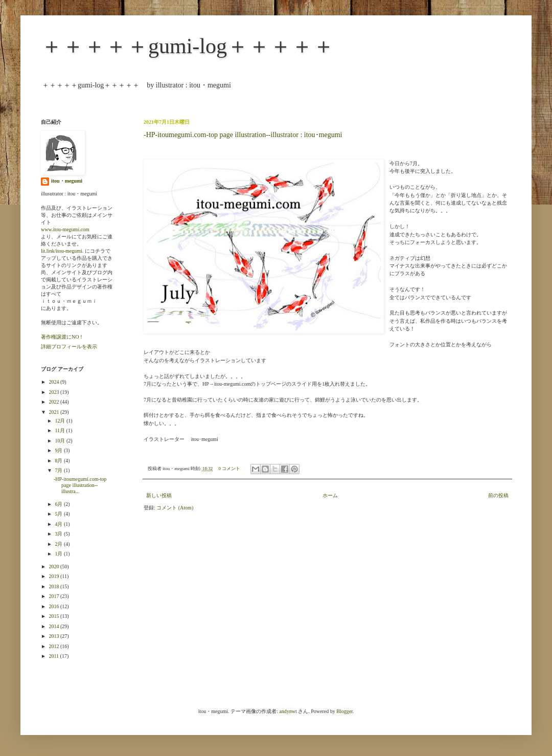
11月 (60, 430)
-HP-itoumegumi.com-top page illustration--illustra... (80, 485)
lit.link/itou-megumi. (62, 251)
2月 (59, 544)
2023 (54, 392)
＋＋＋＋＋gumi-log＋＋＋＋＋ (188, 46)
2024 (54, 382)
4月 (59, 524)
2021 (54, 412)
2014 (54, 626)
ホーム (330, 495)
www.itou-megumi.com (65, 229)
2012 (54, 646)
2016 (54, 606)
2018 (54, 586)
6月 (59, 504)
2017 (54, 596)
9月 (59, 450)
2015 (54, 616)
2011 (54, 656)
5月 (59, 514)
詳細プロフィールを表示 (69, 347)
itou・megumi (67, 181)
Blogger (344, 711)
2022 (54, 402)
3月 (59, 534)
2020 (54, 566)
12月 (61, 421)
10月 (61, 441)
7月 (59, 470)
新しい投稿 (159, 495)
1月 (59, 554)
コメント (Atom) (175, 508)
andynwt (288, 711)
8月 (59, 461)
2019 (54, 576)
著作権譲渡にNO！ (62, 337)
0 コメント (230, 469)
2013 (54, 636)
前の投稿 (498, 495)
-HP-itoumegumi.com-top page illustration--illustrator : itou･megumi (243, 135)
